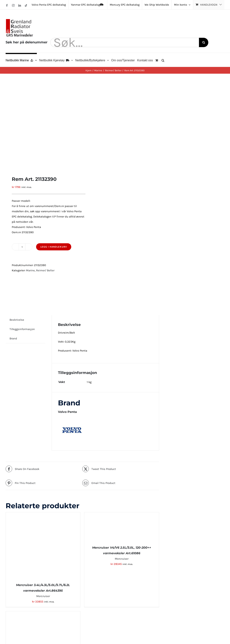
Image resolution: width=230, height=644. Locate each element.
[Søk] (204, 42)
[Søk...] (125, 42)
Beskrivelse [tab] (17, 320)
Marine (30, 270)
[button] (163, 60)
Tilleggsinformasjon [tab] (22, 329)
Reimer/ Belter (45, 270)
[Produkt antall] (22, 247)
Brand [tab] (13, 338)
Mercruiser (43, 596)
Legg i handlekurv (54, 247)
